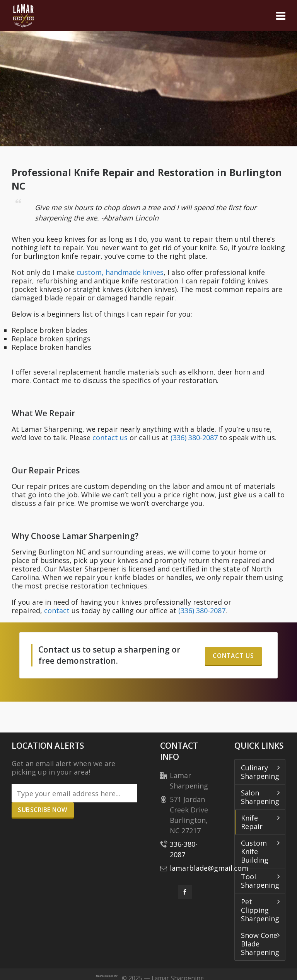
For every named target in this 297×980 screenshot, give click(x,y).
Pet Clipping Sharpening (260, 910)
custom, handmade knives (120, 272)
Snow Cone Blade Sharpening (260, 944)
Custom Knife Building (255, 851)
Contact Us (233, 656)
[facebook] (185, 892)
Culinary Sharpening (260, 772)
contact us (110, 437)
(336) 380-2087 (194, 437)
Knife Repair (252, 822)
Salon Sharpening (260, 797)
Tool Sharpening (260, 881)
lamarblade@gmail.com (209, 868)
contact (57, 610)
